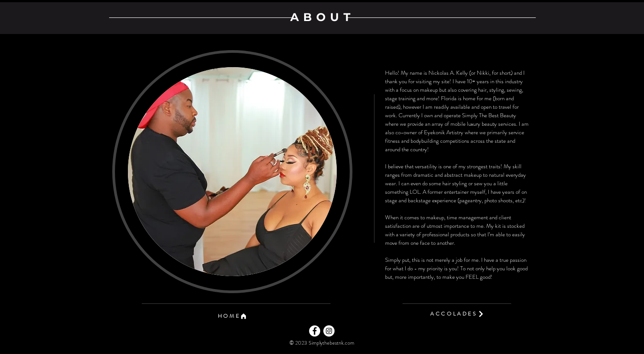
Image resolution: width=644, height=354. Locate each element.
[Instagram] (329, 331)
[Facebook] (315, 331)
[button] (232, 316)
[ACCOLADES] (457, 314)
